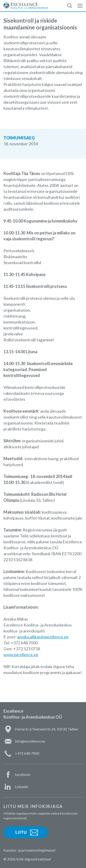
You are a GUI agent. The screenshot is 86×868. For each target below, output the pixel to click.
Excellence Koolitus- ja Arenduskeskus (26, 6)
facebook (23, 774)
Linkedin (22, 787)
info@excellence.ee (30, 741)
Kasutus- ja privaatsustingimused (29, 850)
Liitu (21, 832)
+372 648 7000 (27, 753)
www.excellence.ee (21, 655)
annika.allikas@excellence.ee (43, 637)
